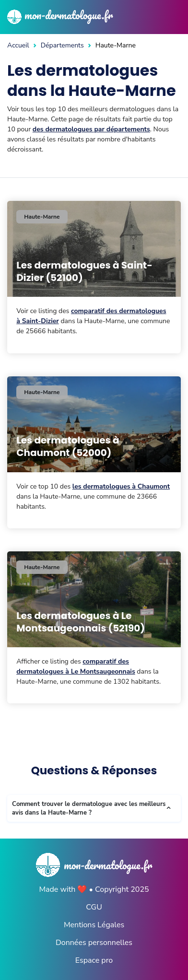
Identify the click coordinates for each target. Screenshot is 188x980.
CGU (94, 907)
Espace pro (94, 960)
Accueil (18, 45)
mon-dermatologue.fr (60, 15)
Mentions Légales (94, 925)
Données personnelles (94, 943)
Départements (62, 45)
